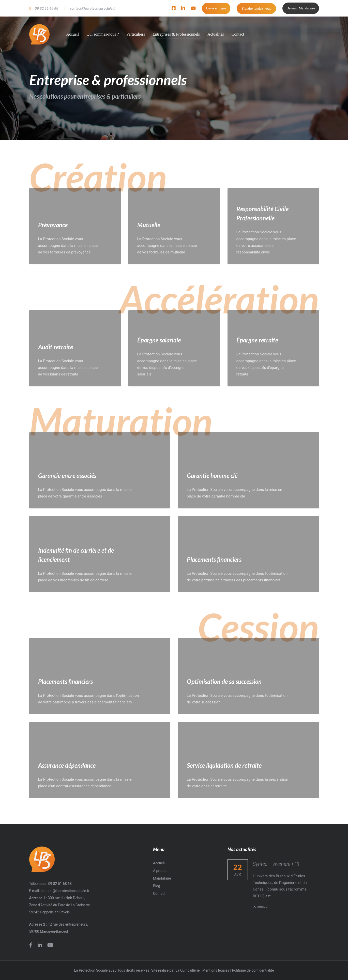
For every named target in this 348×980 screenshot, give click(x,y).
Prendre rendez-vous (256, 9)
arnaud (260, 906)
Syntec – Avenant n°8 (276, 864)
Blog (157, 886)
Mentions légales (216, 970)
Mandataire (162, 878)
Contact (159, 894)
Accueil (159, 863)
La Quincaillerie (187, 970)
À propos (160, 871)
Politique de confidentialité (253, 970)
